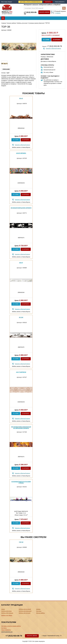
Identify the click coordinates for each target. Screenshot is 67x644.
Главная (4, 23)
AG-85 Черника (21, 153)
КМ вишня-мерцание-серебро (21, 208)
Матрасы (39, 611)
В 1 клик (46, 40)
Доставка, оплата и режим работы (30, 2)
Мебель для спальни (7, 613)
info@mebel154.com (7, 632)
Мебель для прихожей (25, 611)
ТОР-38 (21, 542)
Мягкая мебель (40, 613)
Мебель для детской (25, 613)
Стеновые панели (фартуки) (36, 23)
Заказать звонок (44, 12)
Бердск (10, 2)
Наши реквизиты (60, 2)
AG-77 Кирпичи (21, 372)
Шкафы (38, 609)
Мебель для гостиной (25, 609)
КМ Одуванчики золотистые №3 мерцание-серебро (21, 428)
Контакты (48, 2)
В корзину (57, 40)
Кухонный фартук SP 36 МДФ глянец (21, 482)
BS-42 (21, 98)
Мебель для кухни (22, 23)
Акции (3, 609)
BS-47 (21, 263)
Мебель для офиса (7, 615)
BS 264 (21, 317)
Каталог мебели (11, 23)
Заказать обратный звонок (53, 48)
